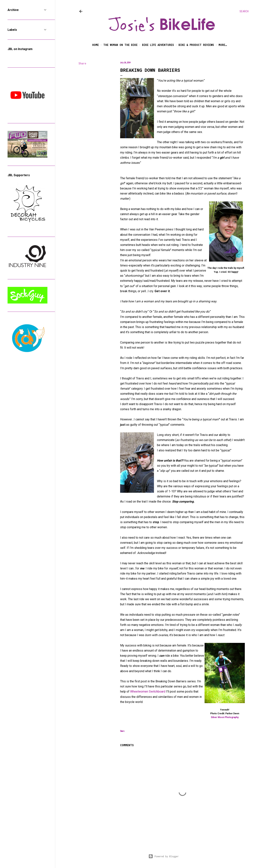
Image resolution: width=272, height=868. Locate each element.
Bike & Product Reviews (196, 45)
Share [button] (82, 63)
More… (223, 45)
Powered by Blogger (164, 856)
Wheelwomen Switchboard (148, 692)
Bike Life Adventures (158, 45)
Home (95, 45)
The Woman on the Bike (120, 45)
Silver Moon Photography (225, 717)
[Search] (244, 11)
